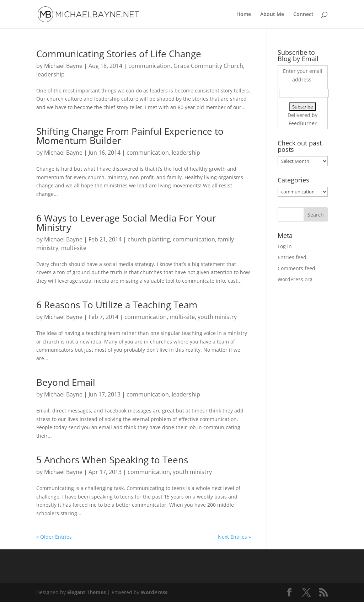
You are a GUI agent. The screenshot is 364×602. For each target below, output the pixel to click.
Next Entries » (234, 537)
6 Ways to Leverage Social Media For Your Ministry (126, 223)
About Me (272, 15)
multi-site (74, 248)
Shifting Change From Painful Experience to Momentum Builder (130, 136)
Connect (303, 15)
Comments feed (296, 268)
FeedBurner (303, 123)
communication (149, 66)
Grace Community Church (208, 66)
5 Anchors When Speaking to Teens (112, 460)
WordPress (154, 592)
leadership (50, 74)
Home (244, 15)
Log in (285, 246)
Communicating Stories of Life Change (119, 54)
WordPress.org (295, 279)
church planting (149, 239)
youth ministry (217, 317)
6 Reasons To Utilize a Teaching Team (117, 305)
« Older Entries (54, 537)
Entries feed (292, 257)
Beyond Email (66, 382)
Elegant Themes (87, 592)
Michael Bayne (63, 66)
